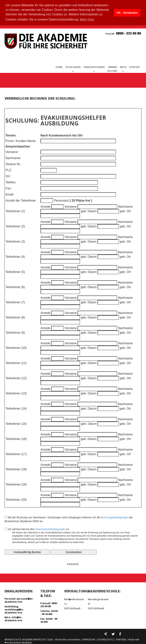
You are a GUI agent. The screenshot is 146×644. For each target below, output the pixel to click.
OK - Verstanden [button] (127, 13)
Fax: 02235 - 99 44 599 (49, 620)
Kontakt (135, 67)
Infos (123, 67)
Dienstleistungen (94, 67)
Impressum (89, 639)
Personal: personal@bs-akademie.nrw (19, 600)
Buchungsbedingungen (115, 517)
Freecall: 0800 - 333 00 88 (49, 604)
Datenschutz (106, 639)
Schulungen (73, 67)
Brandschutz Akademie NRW (21, 639)
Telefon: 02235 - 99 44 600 (49, 612)
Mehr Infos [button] (87, 19)
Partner (121, 639)
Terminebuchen (112, 69)
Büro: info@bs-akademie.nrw (13, 618)
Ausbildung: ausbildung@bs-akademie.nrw (14, 609)
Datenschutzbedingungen (50, 529)
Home (59, 67)
